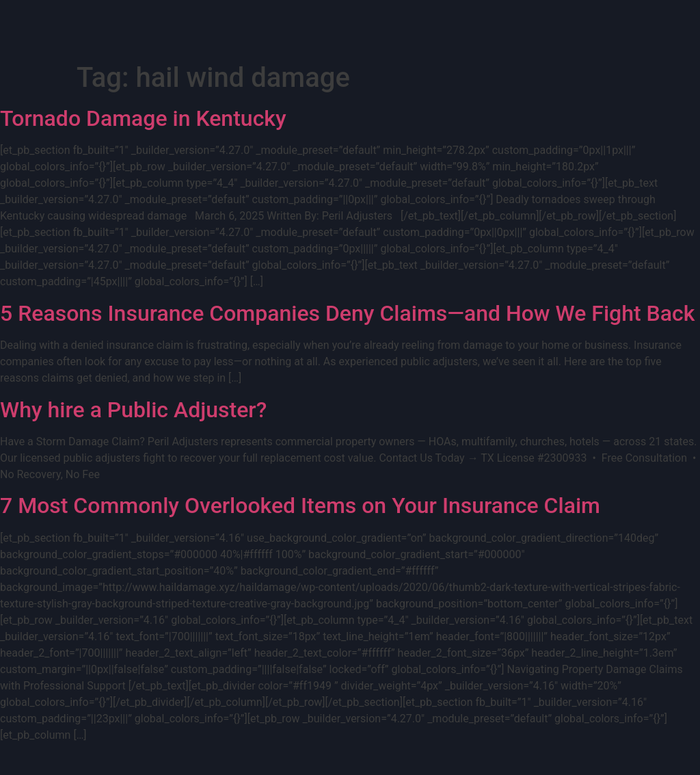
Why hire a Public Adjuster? (133, 410)
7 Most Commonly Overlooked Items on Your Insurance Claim (300, 505)
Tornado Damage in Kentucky (143, 118)
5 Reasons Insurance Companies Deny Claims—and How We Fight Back (347, 313)
